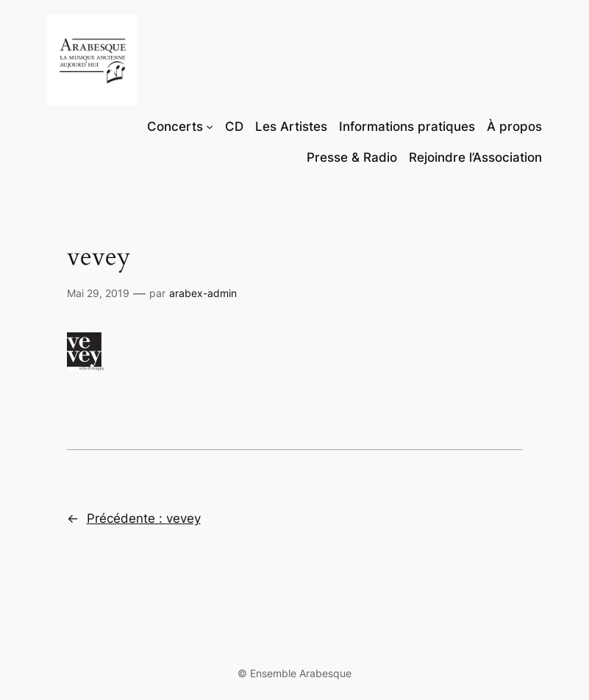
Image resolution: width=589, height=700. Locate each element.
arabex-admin (203, 293)
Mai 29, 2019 (98, 293)
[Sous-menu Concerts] (210, 126)
